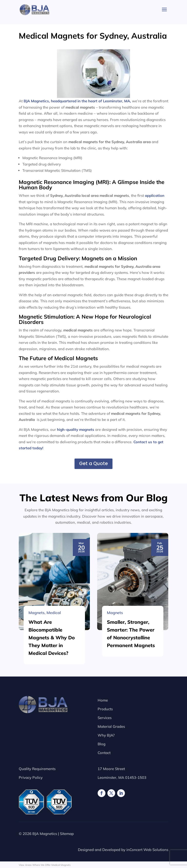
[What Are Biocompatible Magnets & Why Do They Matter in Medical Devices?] (54, 695)
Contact (104, 753)
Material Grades (111, 726)
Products (105, 709)
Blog (102, 744)
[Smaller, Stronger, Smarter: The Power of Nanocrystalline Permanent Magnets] (133, 695)
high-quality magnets (76, 430)
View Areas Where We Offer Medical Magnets (45, 865)
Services (105, 718)
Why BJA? (106, 735)
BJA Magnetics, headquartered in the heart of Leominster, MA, (77, 101)
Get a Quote (93, 464)
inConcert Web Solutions (147, 850)
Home (103, 700)
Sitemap (67, 834)
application (155, 195)
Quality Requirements (37, 769)
